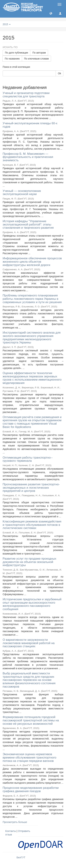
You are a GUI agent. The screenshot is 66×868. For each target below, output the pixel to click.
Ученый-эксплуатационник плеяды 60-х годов (30, 125)
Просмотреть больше (15, 822)
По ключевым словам (36, 59)
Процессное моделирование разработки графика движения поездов (31, 789)
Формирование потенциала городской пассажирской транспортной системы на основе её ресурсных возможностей (31, 720)
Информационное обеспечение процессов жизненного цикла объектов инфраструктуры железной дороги (32, 262)
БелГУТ (21, 857)
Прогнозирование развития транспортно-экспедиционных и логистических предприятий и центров (31, 488)
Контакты (11, 831)
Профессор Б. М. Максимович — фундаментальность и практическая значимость (28, 157)
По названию (12, 59)
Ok (59, 73)
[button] (51, 13)
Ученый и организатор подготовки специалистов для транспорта (26, 95)
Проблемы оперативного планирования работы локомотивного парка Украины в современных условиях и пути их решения (32, 299)
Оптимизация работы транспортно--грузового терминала (28, 459)
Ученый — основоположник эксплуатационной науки (22, 193)
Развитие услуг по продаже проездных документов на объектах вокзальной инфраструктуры (29, 562)
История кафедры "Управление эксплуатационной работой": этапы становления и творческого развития (28, 224)
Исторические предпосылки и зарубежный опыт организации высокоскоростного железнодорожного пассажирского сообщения (32, 604)
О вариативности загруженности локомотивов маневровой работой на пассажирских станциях (29, 643)
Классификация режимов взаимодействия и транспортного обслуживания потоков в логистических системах (32, 525)
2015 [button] (7, 24)
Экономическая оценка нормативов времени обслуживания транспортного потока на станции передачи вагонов (29, 757)
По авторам (39, 53)
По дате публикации (16, 53)
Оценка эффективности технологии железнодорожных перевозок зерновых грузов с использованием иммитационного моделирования (32, 378)
